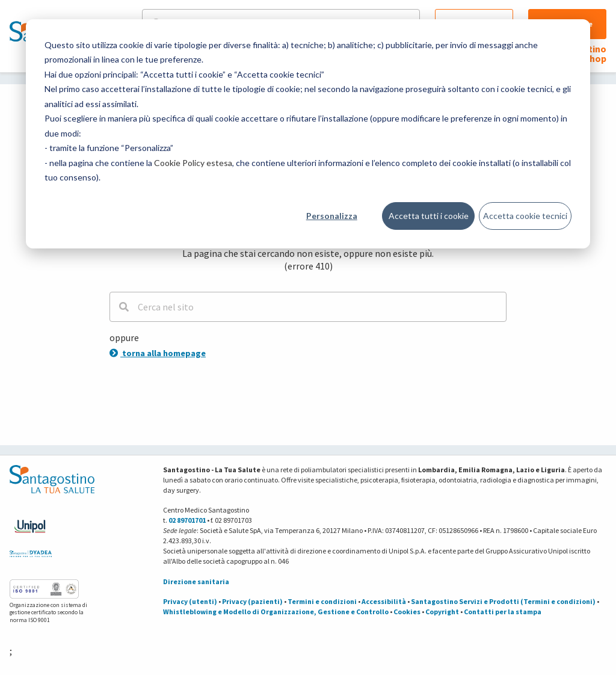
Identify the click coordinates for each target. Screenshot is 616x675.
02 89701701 (187, 520)
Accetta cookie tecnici (525, 216)
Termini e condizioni (322, 601)
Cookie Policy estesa (193, 163)
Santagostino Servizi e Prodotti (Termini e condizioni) (503, 601)
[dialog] (308, 134)
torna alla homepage (158, 353)
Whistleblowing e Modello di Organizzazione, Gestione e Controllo (276, 612)
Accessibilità (384, 601)
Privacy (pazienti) (252, 601)
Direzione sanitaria (196, 581)
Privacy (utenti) (190, 601)
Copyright (442, 612)
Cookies (407, 612)
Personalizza (332, 216)
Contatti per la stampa (503, 612)
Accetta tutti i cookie (429, 216)
